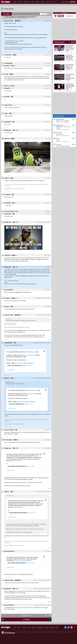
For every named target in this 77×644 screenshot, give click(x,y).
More (53, 2)
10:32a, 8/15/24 (47, 298)
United (48, 2)
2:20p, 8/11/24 (48, 88)
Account (19, 627)
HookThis (63, 133)
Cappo (6, 113)
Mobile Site (52, 627)
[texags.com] (6, 2)
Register (66, 2)
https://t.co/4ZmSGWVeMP (23, 560)
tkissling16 (7, 255)
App (56, 627)
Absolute (7, 307)
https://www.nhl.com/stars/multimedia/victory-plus (17, 327)
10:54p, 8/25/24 (47, 448)
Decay (63, 139)
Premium (37, 2)
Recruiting (26, 2)
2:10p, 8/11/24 (48, 86)
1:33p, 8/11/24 (48, 63)
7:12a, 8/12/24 (48, 139)
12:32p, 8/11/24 (47, 21)
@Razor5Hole (18, 363)
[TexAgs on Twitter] (62, 627)
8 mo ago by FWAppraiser (21, 18)
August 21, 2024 (27, 366)
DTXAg (6, 74)
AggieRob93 (8, 122)
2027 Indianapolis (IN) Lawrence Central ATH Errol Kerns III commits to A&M (70, 48)
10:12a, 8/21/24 (47, 343)
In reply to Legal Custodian (38, 343)
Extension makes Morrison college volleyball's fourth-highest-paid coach (70, 86)
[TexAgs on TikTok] (75, 627)
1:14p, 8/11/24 (48, 55)
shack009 (7, 97)
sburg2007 (7, 88)
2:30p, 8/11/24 (48, 97)
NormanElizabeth (9, 551)
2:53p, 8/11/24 (48, 122)
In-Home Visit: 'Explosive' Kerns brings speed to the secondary (69, 57)
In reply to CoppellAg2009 (39, 378)
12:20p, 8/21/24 (47, 378)
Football (20, 2)
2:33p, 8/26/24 (48, 605)
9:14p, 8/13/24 (48, 214)
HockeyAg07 (8, 214)
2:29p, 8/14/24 (48, 267)
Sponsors (43, 2)
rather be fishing (9, 430)
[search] (56, 2)
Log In (62, 2)
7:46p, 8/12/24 (48, 203)
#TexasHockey (17, 461)
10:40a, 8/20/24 (47, 315)
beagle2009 (7, 203)
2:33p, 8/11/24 (48, 105)
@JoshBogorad (29, 363)
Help (29, 627)
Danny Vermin (8, 105)
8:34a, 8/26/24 (48, 492)
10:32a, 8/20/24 (47, 307)
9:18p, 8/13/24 (48, 222)
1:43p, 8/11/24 (48, 74)
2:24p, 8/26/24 (48, 589)
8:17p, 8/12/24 (48, 211)
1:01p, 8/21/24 (48, 430)
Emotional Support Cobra (11, 211)
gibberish (7, 139)
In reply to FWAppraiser (39, 298)
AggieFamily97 (63, 120)
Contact (33, 627)
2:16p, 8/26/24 (48, 580)
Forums (15, 2)
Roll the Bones (8, 440)
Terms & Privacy (40, 627)
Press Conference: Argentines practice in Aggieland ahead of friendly (70, 77)
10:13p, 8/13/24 (47, 255)
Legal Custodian (9, 21)
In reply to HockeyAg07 (40, 222)
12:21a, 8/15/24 (47, 290)
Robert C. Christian (9, 86)
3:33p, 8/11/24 (48, 130)
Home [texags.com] (15, 627)
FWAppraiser (8, 130)
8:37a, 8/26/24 (48, 551)
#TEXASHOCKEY (31, 352)
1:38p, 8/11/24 (48, 66)
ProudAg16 (7, 194)
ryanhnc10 (7, 66)
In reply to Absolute (40, 315)
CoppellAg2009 (8, 63)
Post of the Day (59, 116)
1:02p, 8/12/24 (48, 194)
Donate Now (70, 16)
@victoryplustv (28, 355)
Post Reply (6, 14)
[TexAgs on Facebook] (65, 627)
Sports (32, 2)
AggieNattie (63, 127)
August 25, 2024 (30, 466)
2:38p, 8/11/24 (48, 113)
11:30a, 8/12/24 (47, 178)
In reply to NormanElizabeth (39, 580)
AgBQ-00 (7, 178)
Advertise (24, 627)
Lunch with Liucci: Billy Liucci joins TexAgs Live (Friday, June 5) (70, 67)
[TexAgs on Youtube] (72, 627)
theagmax (7, 298)
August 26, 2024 (30, 563)
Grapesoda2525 (9, 290)
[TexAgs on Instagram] (68, 627)
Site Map (46, 627)
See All (73, 42)
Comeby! (63, 146)
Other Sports (9, 9)
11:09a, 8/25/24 (47, 440)
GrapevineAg (8, 55)
